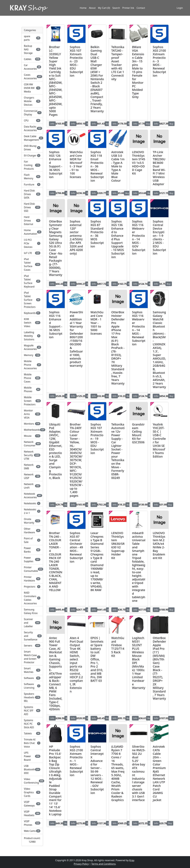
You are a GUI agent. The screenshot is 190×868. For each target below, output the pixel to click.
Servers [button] (32, 646)
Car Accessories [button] (32, 67)
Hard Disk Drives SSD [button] (32, 207)
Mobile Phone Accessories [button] (32, 365)
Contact (141, 8)
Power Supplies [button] (32, 559)
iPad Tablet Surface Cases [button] (32, 264)
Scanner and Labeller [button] (32, 623)
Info (52, 124)
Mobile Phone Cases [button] (32, 378)
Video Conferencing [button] (32, 781)
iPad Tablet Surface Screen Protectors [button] (32, 300)
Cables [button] (32, 59)
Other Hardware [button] (32, 531)
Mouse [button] (32, 436)
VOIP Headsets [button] (32, 813)
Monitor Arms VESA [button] (32, 414)
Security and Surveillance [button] (32, 636)
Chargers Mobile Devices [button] (32, 101)
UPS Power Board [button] (32, 756)
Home (83, 8)
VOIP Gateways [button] (32, 804)
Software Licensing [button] (32, 686)
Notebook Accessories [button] (32, 496)
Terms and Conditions (103, 864)
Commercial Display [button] (32, 113)
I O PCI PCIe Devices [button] (32, 243)
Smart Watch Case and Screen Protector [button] (32, 657)
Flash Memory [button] (32, 177)
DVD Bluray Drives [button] (32, 148)
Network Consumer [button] (32, 444)
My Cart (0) (104, 8)
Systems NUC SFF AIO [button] (32, 711)
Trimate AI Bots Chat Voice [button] (32, 743)
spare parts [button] (32, 38)
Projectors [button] (32, 587)
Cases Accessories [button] (32, 77)
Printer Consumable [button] (32, 569)
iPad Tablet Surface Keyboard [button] (32, 281)
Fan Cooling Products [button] (32, 165)
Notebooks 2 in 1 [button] (32, 511)
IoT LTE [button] (32, 253)
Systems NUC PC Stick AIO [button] (32, 724)
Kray (132, 860)
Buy (108, 124)
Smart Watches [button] (32, 670)
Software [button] (32, 678)
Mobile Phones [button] (32, 389)
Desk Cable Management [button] (32, 138)
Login (180, 8)
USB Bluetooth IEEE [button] (32, 769)
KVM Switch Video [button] (32, 323)
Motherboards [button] (32, 430)
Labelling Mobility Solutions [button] (32, 336)
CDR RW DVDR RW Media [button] (32, 88)
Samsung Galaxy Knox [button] (31, 611)
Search (116, 8)
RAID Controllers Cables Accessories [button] (32, 598)
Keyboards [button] (32, 313)
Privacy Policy (81, 864)
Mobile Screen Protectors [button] (32, 401)
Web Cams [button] (32, 831)
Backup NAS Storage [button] (32, 49)
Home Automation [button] (32, 232)
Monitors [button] (32, 424)
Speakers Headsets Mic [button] (32, 697)
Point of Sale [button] (32, 540)
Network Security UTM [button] (32, 455)
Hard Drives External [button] (32, 221)
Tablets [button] (32, 733)
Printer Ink (128, 8)
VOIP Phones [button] (32, 823)
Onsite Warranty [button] (32, 521)
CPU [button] (32, 121)
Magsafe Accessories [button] (32, 347)
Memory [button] (32, 355)
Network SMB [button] (32, 467)
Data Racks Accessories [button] (32, 128)
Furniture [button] (32, 184)
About (92, 8)
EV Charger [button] (32, 156)
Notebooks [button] (32, 503)
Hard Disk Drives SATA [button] (32, 194)
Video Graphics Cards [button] (32, 792)
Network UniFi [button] (32, 486)
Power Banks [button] (32, 550)
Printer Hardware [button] (32, 579)
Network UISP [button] (32, 476)
